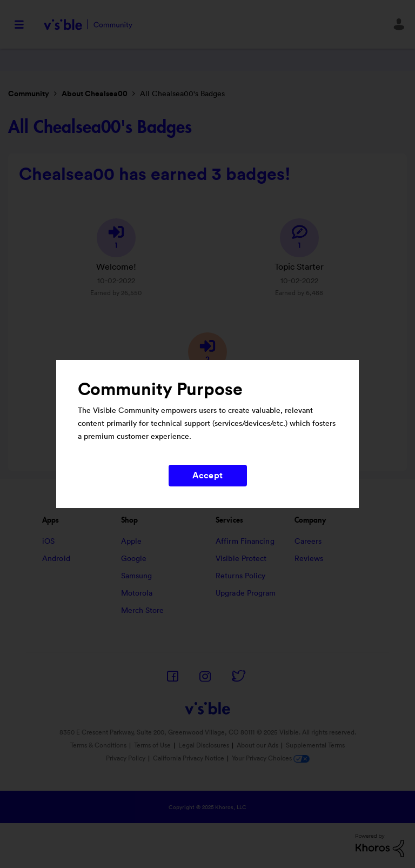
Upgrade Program (246, 593)
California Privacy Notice (189, 758)
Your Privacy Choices (271, 758)
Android (56, 559)
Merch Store (143, 611)
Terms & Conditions (98, 745)
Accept (207, 476)
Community (29, 94)
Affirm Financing (245, 542)
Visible (88, 25)
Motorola (137, 593)
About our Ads (257, 745)
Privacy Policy (126, 758)
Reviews (309, 559)
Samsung (137, 576)
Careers (308, 542)
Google (134, 559)
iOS (48, 542)
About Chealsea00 (95, 94)
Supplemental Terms (315, 745)
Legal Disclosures (204, 745)
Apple (132, 542)
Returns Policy (240, 576)
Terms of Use (152, 745)
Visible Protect (241, 559)
